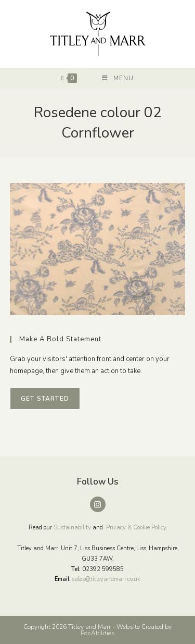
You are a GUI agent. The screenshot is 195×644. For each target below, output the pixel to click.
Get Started (45, 399)
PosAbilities (98, 633)
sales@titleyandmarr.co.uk (106, 579)
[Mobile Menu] (118, 78)
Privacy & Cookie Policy (136, 528)
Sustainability (72, 528)
